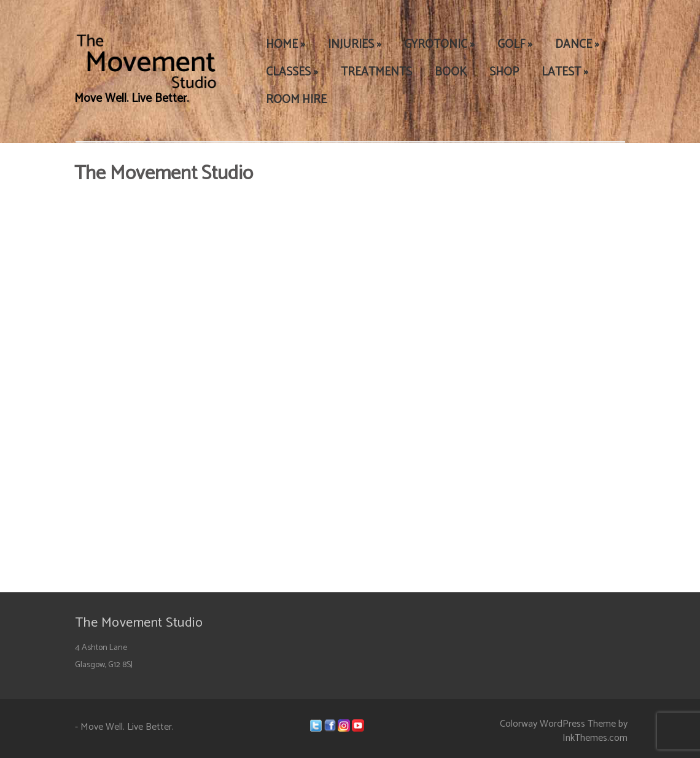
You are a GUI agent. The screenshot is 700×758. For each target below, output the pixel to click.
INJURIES (355, 44)
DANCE (577, 44)
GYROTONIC (439, 44)
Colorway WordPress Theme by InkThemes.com (564, 731)
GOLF (515, 44)
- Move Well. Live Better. (124, 727)
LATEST (565, 72)
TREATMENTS (376, 72)
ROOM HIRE (296, 100)
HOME (286, 44)
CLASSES (292, 72)
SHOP (504, 72)
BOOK (451, 72)
